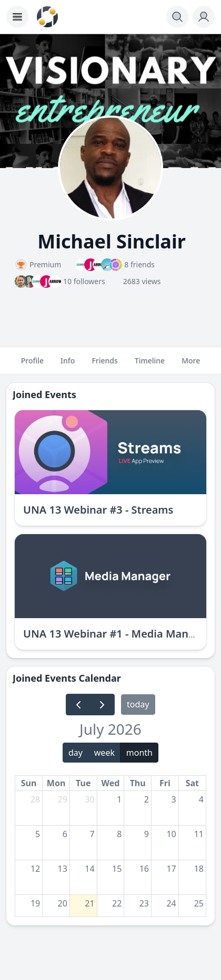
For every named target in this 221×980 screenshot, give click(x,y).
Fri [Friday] (165, 783)
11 (199, 834)
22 (117, 903)
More (191, 365)
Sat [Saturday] (192, 783)
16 (144, 869)
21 (89, 903)
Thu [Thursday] (138, 783)
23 (144, 903)
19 (35, 903)
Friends (104, 365)
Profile (32, 365)
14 (89, 869)
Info (68, 365)
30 (89, 799)
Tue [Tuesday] (83, 783)
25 (199, 903)
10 (171, 834)
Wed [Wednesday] (111, 783)
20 (63, 903)
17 (171, 869)
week (104, 753)
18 (199, 869)
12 (35, 869)
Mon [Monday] (56, 783)
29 (63, 799)
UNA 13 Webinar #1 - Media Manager (118, 634)
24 (171, 903)
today (138, 704)
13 (63, 869)
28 (35, 799)
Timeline (150, 365)
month (139, 753)
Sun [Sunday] (29, 783)
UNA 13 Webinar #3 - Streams (98, 510)
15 (117, 869)
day (76, 753)
